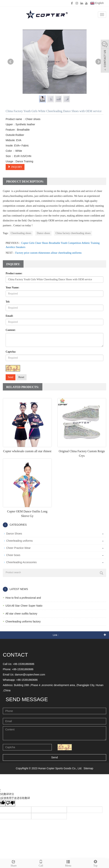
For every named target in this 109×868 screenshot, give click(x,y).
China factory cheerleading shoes (73, 233)
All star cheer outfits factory (21, 614)
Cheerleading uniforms (19, 541)
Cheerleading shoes (21, 233)
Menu (68, 863)
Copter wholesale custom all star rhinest (27, 451)
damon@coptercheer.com (30, 675)
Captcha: (11, 352)
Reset (21, 377)
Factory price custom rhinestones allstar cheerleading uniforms (48, 253)
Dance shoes (43, 233)
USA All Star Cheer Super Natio (24, 606)
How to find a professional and (23, 598)
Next (98, 62)
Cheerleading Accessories (21, 562)
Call (41, 863)
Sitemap (88, 768)
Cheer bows (13, 555)
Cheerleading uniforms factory (23, 622)
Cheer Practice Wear (18, 548)
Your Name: (12, 288)
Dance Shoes (14, 534)
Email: (9, 316)
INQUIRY (15, 167)
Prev (11, 62)
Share (14, 863)
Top (95, 863)
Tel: (8, 302)
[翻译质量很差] (10, 803)
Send (11, 377)
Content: (11, 330)
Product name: (14, 273)
